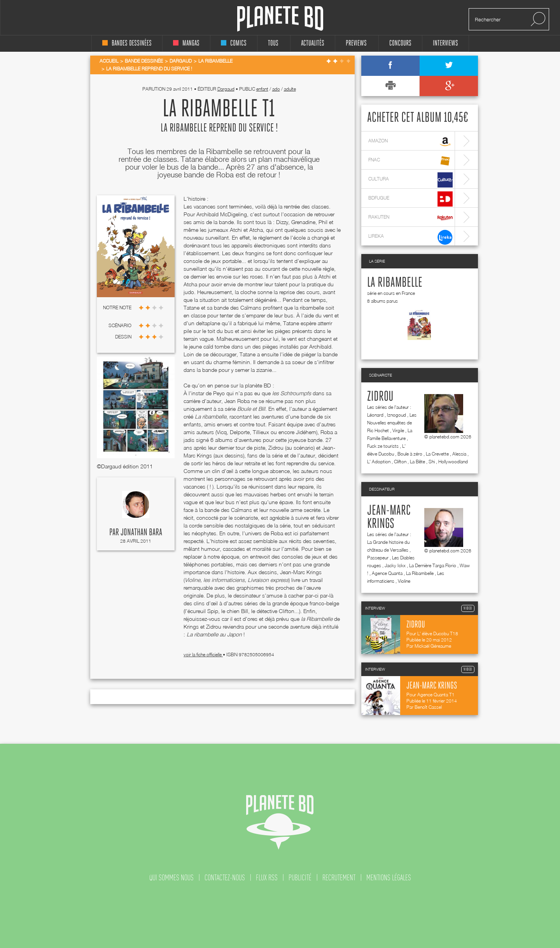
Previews (356, 43)
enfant (262, 89)
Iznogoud (396, 415)
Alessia (459, 454)
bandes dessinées (127, 43)
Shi (432, 462)
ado (276, 89)
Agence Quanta (387, 573)
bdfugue (410, 199)
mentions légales (389, 878)
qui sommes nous (171, 878)
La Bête (417, 462)
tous (273, 43)
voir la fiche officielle (203, 654)
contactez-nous (225, 878)
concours (400, 43)
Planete (280, 19)
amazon (410, 142)
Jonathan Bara (141, 533)
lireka (410, 237)
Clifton (400, 462)
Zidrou (380, 397)
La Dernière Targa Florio (433, 565)
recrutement (339, 878)
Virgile (398, 430)
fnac (410, 161)
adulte (290, 89)
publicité (300, 878)
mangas (186, 43)
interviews (445, 43)
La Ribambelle (395, 283)
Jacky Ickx (395, 565)
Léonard (375, 415)
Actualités (313, 43)
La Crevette (437, 454)
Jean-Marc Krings (389, 517)
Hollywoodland (453, 462)
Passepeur (378, 558)
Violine (404, 581)
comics (234, 43)
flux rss (267, 878)
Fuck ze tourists (383, 446)
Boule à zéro (410, 454)
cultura (410, 180)
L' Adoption (379, 462)
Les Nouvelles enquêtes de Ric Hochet (392, 423)
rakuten (410, 218)
